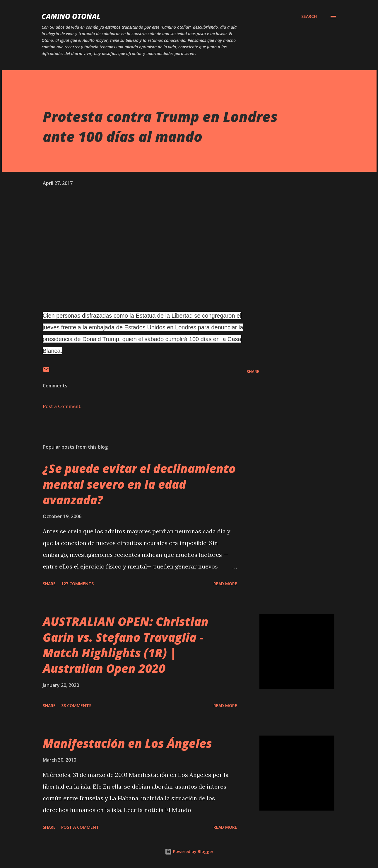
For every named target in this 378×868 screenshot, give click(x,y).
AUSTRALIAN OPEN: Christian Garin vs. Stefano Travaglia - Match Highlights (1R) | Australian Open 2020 (126, 645)
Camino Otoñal (71, 16)
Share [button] (253, 371)
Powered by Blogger (189, 851)
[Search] (309, 16)
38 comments (76, 706)
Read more (225, 584)
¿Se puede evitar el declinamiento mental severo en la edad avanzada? (139, 484)
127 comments (77, 584)
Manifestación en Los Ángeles (127, 743)
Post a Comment (62, 406)
